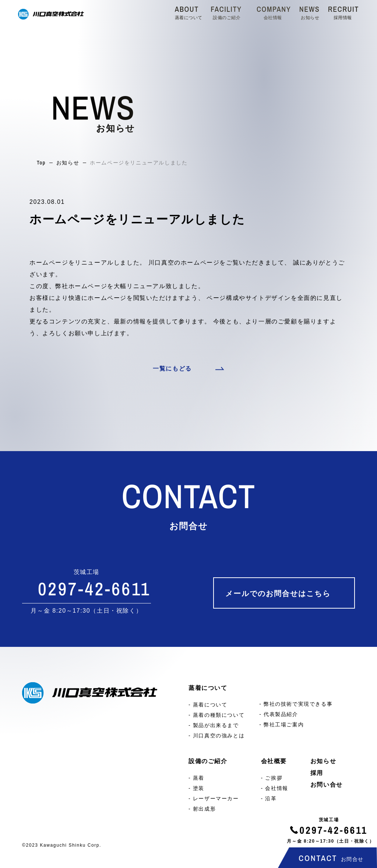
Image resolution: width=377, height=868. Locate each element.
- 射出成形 (202, 809)
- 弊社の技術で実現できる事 (296, 704)
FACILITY (226, 12)
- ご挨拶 (272, 778)
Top (41, 163)
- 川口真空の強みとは (216, 736)
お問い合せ (327, 785)
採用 (317, 773)
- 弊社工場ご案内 (281, 724)
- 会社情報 (275, 788)
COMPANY (274, 12)
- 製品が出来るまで (214, 725)
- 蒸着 (196, 778)
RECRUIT (343, 12)
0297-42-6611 (334, 830)
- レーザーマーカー (214, 798)
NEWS (310, 12)
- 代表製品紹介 (279, 714)
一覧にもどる (172, 369)
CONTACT (331, 858)
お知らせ (68, 163)
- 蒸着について (208, 705)
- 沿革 (269, 798)
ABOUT (189, 12)
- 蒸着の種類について (216, 715)
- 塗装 (196, 788)
